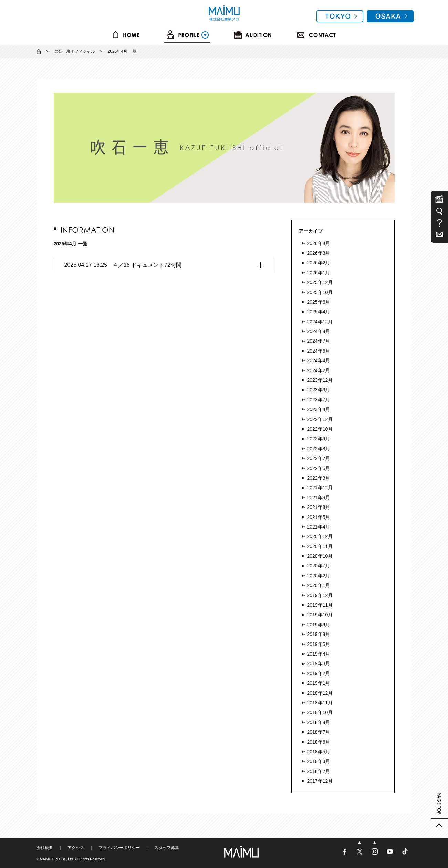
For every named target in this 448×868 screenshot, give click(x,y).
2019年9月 (319, 625)
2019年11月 (320, 605)
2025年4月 (319, 312)
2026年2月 (319, 263)
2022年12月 (320, 419)
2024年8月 (319, 331)
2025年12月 (320, 282)
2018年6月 (319, 742)
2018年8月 (319, 722)
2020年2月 (319, 576)
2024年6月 (319, 351)
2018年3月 (319, 761)
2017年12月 (320, 781)
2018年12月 (320, 693)
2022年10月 (320, 429)
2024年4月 (319, 360)
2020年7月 (319, 566)
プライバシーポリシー (119, 848)
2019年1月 (319, 683)
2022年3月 (319, 478)
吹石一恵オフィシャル (74, 51)
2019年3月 (319, 663)
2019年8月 (319, 634)
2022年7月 (319, 458)
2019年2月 (319, 673)
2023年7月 (319, 400)
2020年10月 (320, 556)
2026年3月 (319, 253)
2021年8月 (319, 507)
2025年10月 (320, 292)
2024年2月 (319, 370)
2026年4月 (319, 243)
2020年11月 (320, 546)
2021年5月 (319, 517)
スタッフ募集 (167, 848)
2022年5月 (319, 468)
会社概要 (45, 848)
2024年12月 (320, 322)
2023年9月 (319, 390)
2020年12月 (320, 536)
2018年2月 (319, 771)
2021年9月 (319, 498)
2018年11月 (320, 703)
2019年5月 (319, 644)
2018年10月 (320, 712)
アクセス (76, 848)
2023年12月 (320, 380)
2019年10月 (320, 615)
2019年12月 (320, 595)
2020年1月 (319, 585)
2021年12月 (320, 488)
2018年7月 (319, 732)
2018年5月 (319, 752)
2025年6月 (319, 302)
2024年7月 (319, 341)
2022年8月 (319, 449)
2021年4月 (319, 527)
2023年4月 (319, 409)
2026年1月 (319, 273)
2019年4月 (319, 654)
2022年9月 (319, 439)
